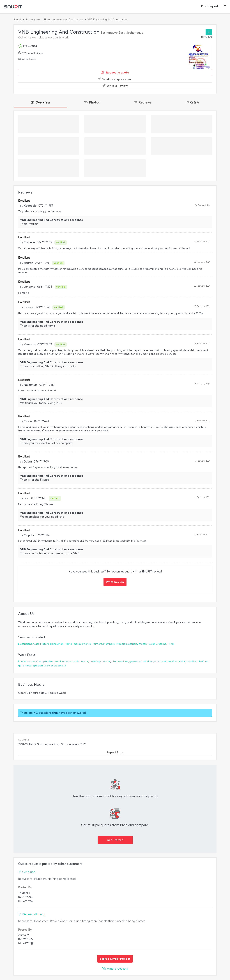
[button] (225, 6)
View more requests (115, 969)
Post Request (210, 6)
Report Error (115, 752)
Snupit (17, 19)
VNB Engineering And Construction (108, 19)
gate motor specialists (32, 666)
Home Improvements (78, 644)
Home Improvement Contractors (64, 19)
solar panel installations (194, 662)
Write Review (115, 582)
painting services (100, 662)
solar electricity (57, 666)
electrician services (166, 662)
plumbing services (54, 662)
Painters (97, 644)
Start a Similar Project (115, 959)
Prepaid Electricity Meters (132, 644)
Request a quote (115, 72)
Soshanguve (33, 19)
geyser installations (141, 662)
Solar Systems (157, 644)
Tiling (170, 644)
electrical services (77, 662)
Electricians (25, 644)
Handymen (57, 644)
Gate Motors (41, 644)
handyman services (30, 662)
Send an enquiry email (115, 79)
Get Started (115, 840)
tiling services (120, 662)
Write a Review (115, 86)
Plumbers (109, 644)
